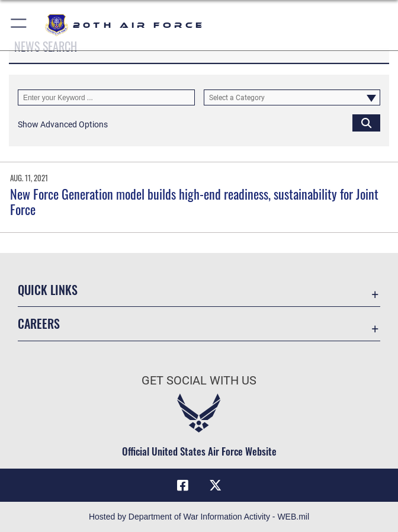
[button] (19, 25)
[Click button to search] (366, 122)
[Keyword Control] (106, 97)
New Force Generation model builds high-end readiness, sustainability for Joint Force (194, 201)
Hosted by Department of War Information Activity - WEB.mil (199, 517)
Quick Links (48, 290)
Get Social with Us (199, 380)
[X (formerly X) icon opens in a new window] (216, 485)
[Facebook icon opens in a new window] (182, 485)
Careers (39, 323)
